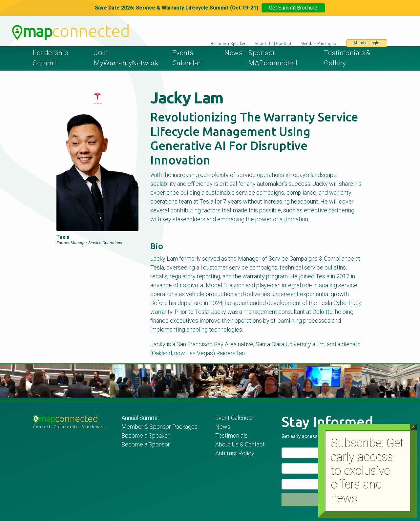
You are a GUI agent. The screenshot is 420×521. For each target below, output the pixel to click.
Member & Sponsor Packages (160, 427)
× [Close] (413, 427)
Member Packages (319, 44)
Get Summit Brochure (293, 8)
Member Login (367, 43)
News (233, 53)
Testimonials (231, 435)
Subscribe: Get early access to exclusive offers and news (367, 471)
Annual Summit (140, 418)
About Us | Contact (273, 44)
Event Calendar (234, 418)
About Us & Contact (240, 444)
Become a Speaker (228, 44)
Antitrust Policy (235, 453)
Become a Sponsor (146, 444)
